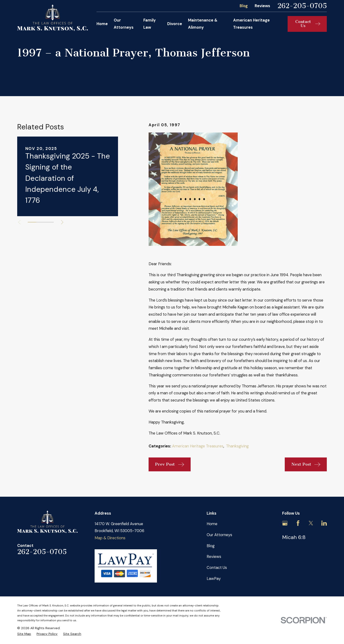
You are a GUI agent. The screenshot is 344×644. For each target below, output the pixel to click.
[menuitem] (24, 634)
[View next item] (62, 222)
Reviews (262, 6)
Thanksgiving (237, 446)
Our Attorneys (219, 535)
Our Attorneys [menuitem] (124, 24)
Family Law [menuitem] (150, 24)
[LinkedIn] (324, 523)
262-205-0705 (302, 6)
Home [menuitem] (102, 24)
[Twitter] (311, 523)
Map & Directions (110, 538)
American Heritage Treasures (198, 446)
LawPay (214, 579)
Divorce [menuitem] (175, 24)
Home (212, 524)
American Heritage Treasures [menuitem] (251, 24)
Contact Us (217, 568)
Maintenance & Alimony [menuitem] (203, 24)
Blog (244, 6)
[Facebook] (298, 523)
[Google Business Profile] (285, 523)
